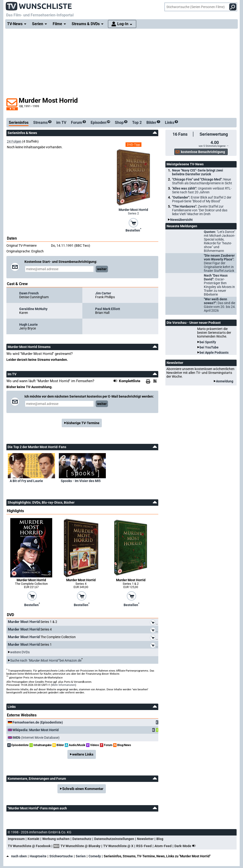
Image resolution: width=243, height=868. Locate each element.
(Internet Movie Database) (36, 738)
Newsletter (145, 839)
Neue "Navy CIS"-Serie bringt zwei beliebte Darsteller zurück (198, 172)
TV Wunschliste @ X (118, 846)
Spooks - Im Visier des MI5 (81, 481)
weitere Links (83, 754)
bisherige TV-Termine (83, 423)
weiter (102, 269)
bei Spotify (208, 342)
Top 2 (137, 123)
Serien (81, 856)
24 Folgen (14, 141)
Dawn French (29, 293)
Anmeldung (225, 381)
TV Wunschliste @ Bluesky (80, 846)
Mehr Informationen (63, 685)
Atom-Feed (163, 846)
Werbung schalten (56, 839)
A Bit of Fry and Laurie (26, 481)
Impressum (16, 839)
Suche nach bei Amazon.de (46, 660)
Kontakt (33, 839)
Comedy (95, 856)
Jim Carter (103, 293)
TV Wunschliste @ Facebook (29, 846)
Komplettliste (130, 381)
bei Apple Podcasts (214, 353)
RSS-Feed (144, 846)
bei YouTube (209, 347)
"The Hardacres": (200, 210)
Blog (160, 839)
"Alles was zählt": (202, 190)
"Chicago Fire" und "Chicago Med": (202, 181)
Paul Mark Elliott (108, 309)
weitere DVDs (20, 652)
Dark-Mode (186, 846)
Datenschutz (82, 839)
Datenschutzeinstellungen (114, 839)
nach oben (17, 856)
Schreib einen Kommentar (83, 789)
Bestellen (133, 230)
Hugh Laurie (28, 325)
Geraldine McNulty (33, 309)
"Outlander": (202, 199)
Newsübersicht (181, 220)
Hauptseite (38, 856)
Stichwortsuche (61, 856)
